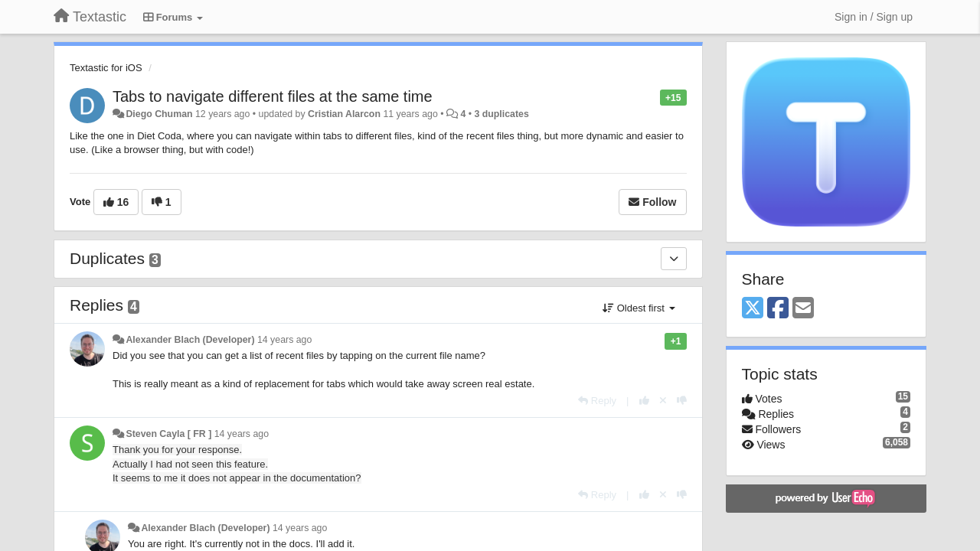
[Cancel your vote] (663, 401)
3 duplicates (501, 114)
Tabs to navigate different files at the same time (273, 96)
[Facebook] (778, 309)
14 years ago (284, 340)
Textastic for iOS (106, 68)
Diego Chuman (159, 114)
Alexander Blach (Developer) (190, 340)
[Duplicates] (674, 259)
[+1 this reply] (644, 401)
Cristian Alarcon (344, 114)
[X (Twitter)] (753, 309)
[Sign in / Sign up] (874, 17)
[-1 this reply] (682, 401)
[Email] (803, 309)
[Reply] (597, 401)
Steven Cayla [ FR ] (168, 434)
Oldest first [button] (639, 308)
